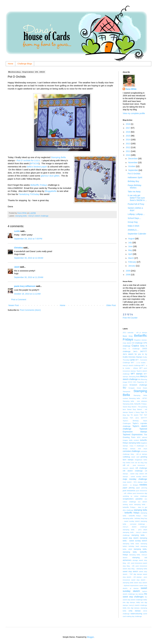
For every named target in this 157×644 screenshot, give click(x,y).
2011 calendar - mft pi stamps (135, 333)
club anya (142, 449)
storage (135, 560)
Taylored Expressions (133, 435)
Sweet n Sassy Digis (136, 412)
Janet (17, 267)
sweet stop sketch (130, 572)
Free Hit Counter (130, 318)
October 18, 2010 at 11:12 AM (27, 294)
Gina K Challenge (131, 349)
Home (10, 64)
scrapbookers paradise (133, 499)
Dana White (131, 89)
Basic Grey (128, 336)
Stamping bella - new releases (135, 401)
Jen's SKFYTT (140, 351)
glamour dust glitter (50, 176)
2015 (128, 136)
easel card (135, 457)
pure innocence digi (140, 493)
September (133, 170)
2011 (128, 151)
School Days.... (134, 218)
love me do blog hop (139, 463)
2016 (128, 132)
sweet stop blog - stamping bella (135, 569)
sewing (125, 504)
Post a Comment (19, 299)
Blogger (90, 637)
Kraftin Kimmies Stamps (132, 357)
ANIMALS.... (133, 230)
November (133, 162)
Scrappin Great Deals (138, 388)
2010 (128, 155)
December (133, 159)
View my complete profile (134, 113)
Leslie (17, 231)
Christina (18, 248)
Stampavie (127, 391)
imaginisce (139, 460)
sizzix (131, 504)
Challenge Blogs (25, 64)
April (130, 254)
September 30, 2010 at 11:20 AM (29, 277)
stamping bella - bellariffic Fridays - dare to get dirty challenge (135, 507)
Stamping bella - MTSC (138, 398)
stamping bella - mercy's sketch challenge (32, 216)
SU (124, 388)
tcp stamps (140, 594)
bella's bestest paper (37, 167)
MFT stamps (137, 374)
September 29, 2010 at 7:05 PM (28, 239)
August (132, 239)
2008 (128, 275)
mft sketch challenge (133, 471)
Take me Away (134, 192)
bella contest (134, 440)
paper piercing (141, 488)
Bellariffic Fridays (39, 185)
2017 (128, 128)
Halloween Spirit (135, 177)
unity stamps (135, 611)
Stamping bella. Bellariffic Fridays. (135, 404)
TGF (141, 415)
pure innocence (129, 491)
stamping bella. (140, 549)
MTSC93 (34, 163)
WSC (139, 437)
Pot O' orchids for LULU (28, 160)
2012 (128, 147)
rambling (126, 496)
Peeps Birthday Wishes (135, 186)
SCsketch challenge (138, 385)
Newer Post (14, 305)
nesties (143, 485)
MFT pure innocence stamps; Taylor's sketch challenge (135, 371)
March (131, 258)
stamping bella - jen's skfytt (135, 530)
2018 (128, 124)
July (130, 243)
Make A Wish (134, 226)
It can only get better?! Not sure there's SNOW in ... (137, 198)
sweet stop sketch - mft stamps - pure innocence (135, 577)
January (132, 266)
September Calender (137, 234)
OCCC (130, 382)
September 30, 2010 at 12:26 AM (29, 258)
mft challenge (141, 468)
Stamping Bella (58, 157)
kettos (128, 463)
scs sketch (143, 502)
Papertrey (141, 382)
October (132, 166)
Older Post (111, 305)
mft (124, 465)
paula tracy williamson (25, 286)
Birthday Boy (133, 181)
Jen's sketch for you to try (135, 354)
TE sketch (134, 415)
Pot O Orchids (134, 174)
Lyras (132, 360)
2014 (128, 140)
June (131, 246)
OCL (135, 382)
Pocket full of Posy (136, 204)
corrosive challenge (131, 451)
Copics (135, 346)
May (130, 250)
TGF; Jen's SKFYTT (138, 418)
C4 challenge (137, 343)
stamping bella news (131, 544)
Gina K (144, 346)
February (132, 262)
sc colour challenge (139, 496)
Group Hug (133, 222)
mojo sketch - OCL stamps (133, 482)
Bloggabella (51, 191)
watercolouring (136, 614)
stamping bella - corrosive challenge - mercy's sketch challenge (135, 524)
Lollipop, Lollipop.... (136, 214)
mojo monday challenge (135, 479)
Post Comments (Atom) (30, 310)
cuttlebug (126, 457)
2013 (128, 144)
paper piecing (129, 488)
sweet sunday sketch (135, 590)
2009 (128, 271)
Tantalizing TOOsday (29, 194)
